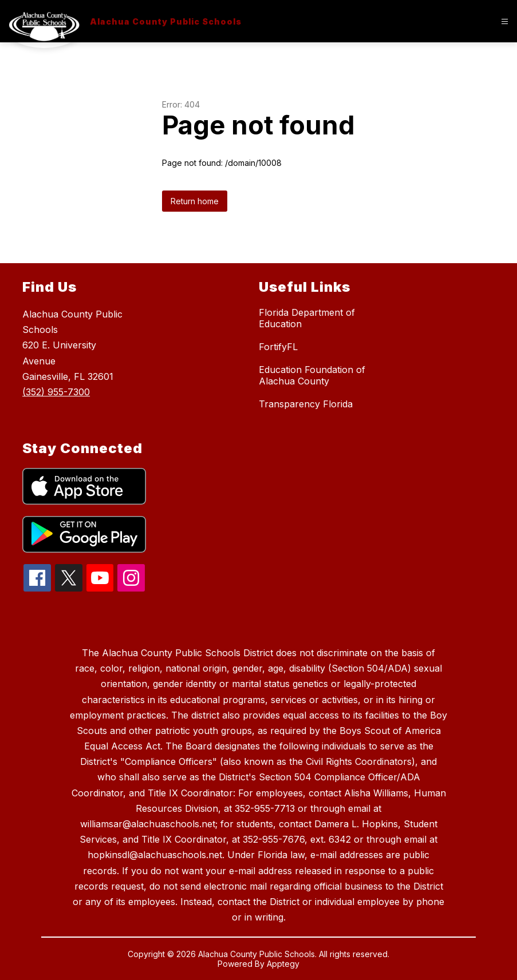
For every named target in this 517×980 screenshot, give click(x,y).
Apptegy (283, 964)
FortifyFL (278, 347)
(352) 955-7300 (56, 392)
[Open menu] (505, 21)
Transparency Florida (306, 404)
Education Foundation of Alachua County (312, 375)
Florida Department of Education (307, 318)
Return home (195, 201)
